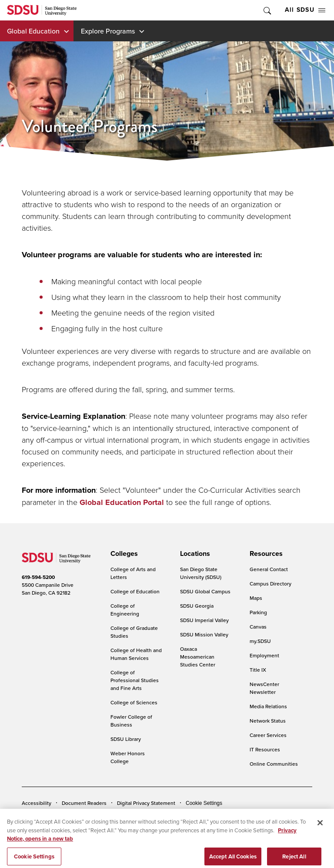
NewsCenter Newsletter (264, 688)
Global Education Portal (122, 502)
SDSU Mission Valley (204, 634)
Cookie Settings (204, 803)
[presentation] (123, 554)
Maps (256, 598)
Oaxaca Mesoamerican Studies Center (198, 657)
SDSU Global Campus (205, 591)
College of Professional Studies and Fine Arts (135, 680)
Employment (264, 655)
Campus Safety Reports (49, 816)
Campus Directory (271, 584)
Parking (258, 612)
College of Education (135, 591)
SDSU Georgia (197, 606)
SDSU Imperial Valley (204, 620)
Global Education (33, 31)
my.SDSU (260, 641)
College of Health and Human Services (136, 654)
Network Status (268, 721)
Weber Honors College (128, 757)
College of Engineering (125, 610)
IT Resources (265, 749)
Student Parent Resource (183, 816)
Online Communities (274, 764)
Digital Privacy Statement (146, 803)
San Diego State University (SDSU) (201, 573)
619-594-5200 (38, 577)
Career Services (268, 735)
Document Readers (84, 803)
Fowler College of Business (131, 721)
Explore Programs (108, 31)
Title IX (258, 670)
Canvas (258, 627)
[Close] (320, 837)
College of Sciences (134, 702)
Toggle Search (267, 10)
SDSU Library (126, 739)
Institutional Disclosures (115, 816)
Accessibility (37, 803)
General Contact (269, 569)
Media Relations (268, 706)
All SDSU (305, 10)
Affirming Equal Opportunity (256, 816)
